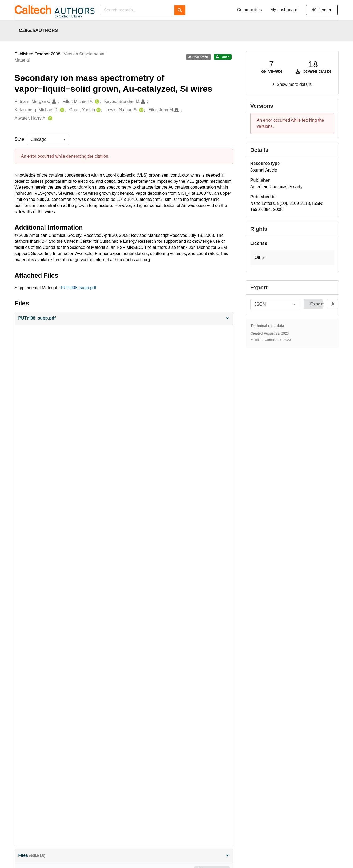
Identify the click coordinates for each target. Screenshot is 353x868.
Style (19, 139)
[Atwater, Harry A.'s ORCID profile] (49, 118)
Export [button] (316, 304)
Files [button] (124, 855)
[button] (124, 318)
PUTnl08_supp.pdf (79, 288)
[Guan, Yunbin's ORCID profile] (98, 110)
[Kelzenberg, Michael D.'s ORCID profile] (61, 110)
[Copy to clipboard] (332, 304)
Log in (321, 10)
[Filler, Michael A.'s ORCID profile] (96, 102)
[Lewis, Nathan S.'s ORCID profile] (141, 110)
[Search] (180, 10)
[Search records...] (137, 10)
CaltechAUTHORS (39, 30)
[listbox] (48, 140)
